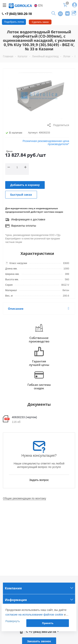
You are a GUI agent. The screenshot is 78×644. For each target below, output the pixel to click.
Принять (48, 623)
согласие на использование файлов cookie (34, 614)
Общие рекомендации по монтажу (24, 498)
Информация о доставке (25, 220)
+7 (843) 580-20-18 (17, 14)
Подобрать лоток (14, 22)
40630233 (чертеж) (24, 417)
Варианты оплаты (21, 226)
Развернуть (13, 621)
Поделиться (58, 125)
